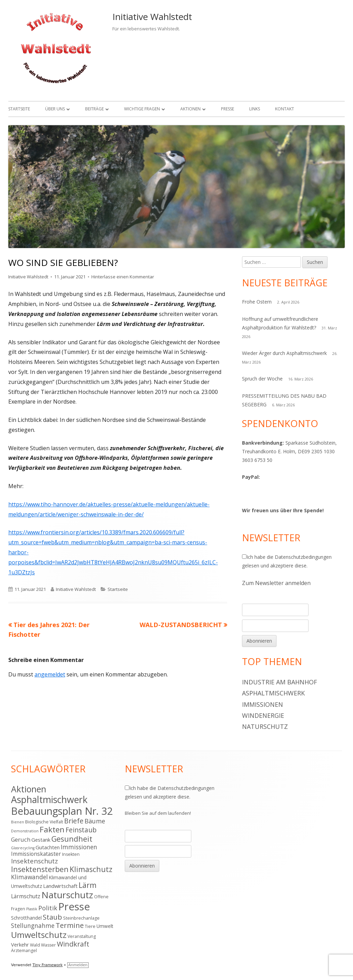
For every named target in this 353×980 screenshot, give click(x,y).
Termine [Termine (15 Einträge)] (70, 925)
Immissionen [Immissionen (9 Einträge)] (79, 847)
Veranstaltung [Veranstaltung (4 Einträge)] (82, 936)
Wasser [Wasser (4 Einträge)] (48, 945)
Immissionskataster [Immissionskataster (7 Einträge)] (36, 854)
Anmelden (78, 965)
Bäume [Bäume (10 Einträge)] (95, 821)
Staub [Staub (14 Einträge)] (52, 917)
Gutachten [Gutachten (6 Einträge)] (48, 847)
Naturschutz (265, 726)
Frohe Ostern (257, 302)
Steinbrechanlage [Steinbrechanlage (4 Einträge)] (81, 918)
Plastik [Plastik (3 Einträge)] (32, 909)
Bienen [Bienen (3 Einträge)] (18, 822)
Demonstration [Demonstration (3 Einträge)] (25, 831)
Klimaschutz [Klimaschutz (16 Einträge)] (91, 869)
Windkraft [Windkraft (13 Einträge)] (73, 944)
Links (255, 109)
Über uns (55, 109)
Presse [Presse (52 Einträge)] (74, 907)
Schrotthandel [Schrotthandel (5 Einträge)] (26, 918)
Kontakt (285, 109)
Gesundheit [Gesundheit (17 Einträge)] (72, 839)
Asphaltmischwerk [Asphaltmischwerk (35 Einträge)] (49, 800)
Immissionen (263, 704)
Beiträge (94, 109)
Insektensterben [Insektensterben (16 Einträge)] (40, 869)
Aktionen (190, 109)
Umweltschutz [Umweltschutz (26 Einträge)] (39, 935)
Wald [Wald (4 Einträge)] (35, 945)
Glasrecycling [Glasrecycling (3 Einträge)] (23, 848)
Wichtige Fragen (142, 109)
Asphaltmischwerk (273, 693)
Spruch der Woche (262, 379)
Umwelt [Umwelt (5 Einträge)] (105, 926)
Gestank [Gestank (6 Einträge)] (41, 840)
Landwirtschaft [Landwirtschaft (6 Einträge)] (60, 886)
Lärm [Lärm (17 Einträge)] (88, 885)
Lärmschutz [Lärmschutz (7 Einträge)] (26, 896)
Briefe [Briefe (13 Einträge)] (74, 821)
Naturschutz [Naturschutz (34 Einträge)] (67, 895)
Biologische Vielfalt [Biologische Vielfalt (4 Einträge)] (44, 822)
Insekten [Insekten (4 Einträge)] (71, 854)
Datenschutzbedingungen (303, 557)
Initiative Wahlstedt (152, 17)
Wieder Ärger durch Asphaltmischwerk (284, 353)
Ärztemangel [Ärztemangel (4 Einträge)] (24, 951)
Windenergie (263, 715)
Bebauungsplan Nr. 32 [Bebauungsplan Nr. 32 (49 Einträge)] (62, 811)
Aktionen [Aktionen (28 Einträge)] (29, 789)
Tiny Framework (47, 965)
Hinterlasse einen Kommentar (123, 277)
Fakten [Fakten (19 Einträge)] (52, 829)
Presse (228, 109)
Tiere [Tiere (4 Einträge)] (90, 926)
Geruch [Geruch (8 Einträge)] (21, 839)
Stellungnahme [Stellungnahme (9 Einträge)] (33, 925)
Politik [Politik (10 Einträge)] (48, 908)
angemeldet (50, 674)
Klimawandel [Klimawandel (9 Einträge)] (29, 877)
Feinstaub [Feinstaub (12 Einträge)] (81, 830)
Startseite (19, 109)
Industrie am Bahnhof (280, 682)
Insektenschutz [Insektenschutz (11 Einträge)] (34, 861)
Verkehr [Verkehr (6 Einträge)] (20, 944)
